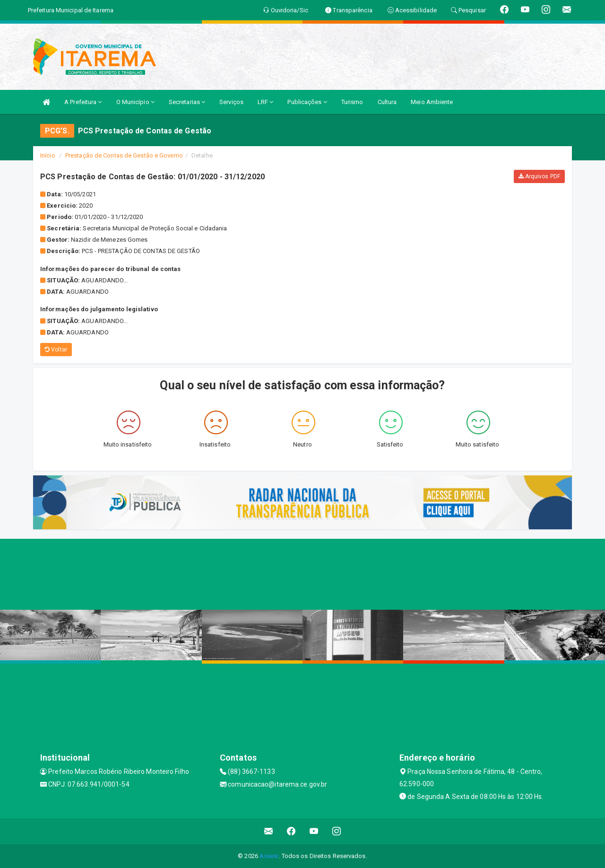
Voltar (56, 350)
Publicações (307, 102)
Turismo (352, 102)
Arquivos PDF (539, 176)
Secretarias (187, 102)
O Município (135, 102)
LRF (266, 102)
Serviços (231, 102)
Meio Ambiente (432, 102)
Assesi (269, 856)
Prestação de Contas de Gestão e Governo (124, 155)
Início (48, 155)
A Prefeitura (83, 102)
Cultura (387, 102)
